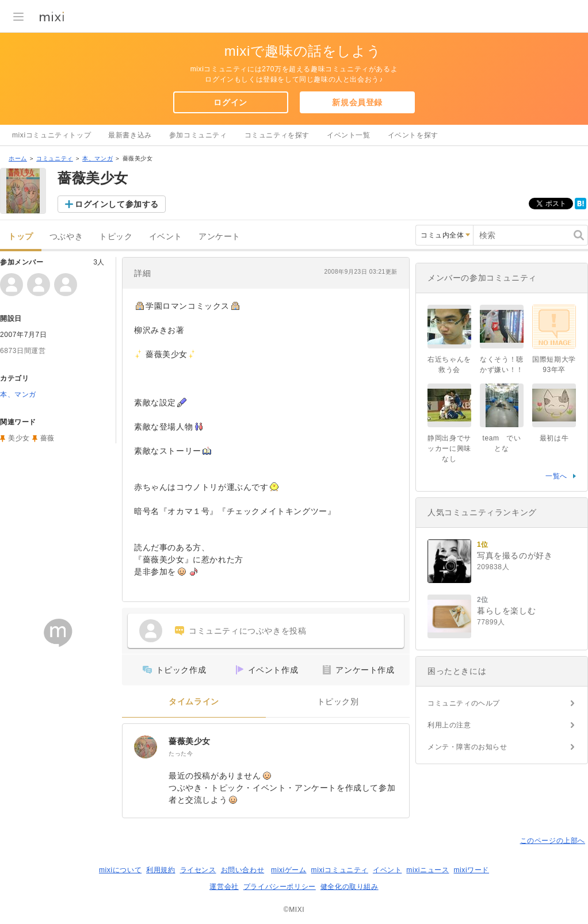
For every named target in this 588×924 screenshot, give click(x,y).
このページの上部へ (553, 841)
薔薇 (47, 438)
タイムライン (194, 702)
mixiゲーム (289, 870)
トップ (21, 237)
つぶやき (66, 237)
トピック (116, 237)
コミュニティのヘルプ (464, 703)
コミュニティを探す (277, 135)
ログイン (230, 102)
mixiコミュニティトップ (51, 135)
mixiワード (471, 870)
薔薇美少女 (190, 741)
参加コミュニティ (198, 135)
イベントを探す (413, 135)
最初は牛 (554, 438)
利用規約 (161, 870)
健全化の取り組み (350, 887)
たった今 (181, 754)
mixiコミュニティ (340, 870)
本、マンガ (98, 158)
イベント (166, 237)
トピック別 (338, 702)
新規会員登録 (357, 102)
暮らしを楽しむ (506, 611)
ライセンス (198, 870)
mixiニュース (427, 870)
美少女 (19, 438)
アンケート (219, 237)
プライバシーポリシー (280, 887)
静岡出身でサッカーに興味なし (449, 448)
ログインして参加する (117, 204)
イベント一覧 (349, 135)
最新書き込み (130, 135)
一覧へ (556, 476)
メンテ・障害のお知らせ (467, 747)
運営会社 (224, 887)
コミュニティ (55, 158)
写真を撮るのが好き (515, 555)
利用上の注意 (449, 725)
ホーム (18, 158)
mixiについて (120, 870)
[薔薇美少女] (146, 747)
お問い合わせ (243, 870)
